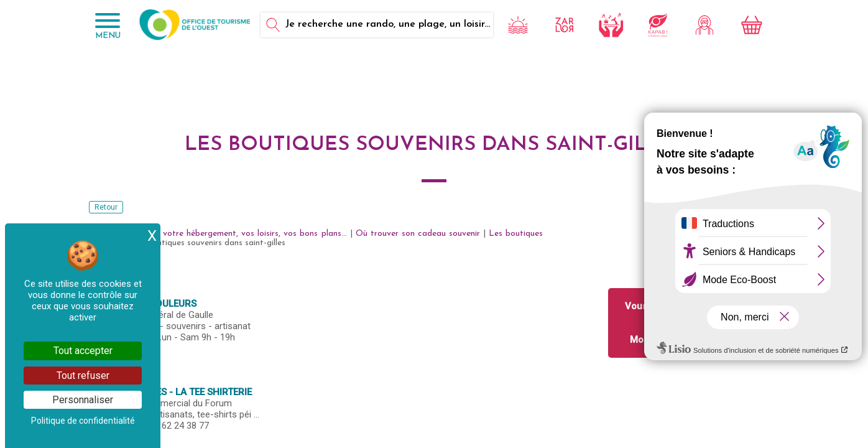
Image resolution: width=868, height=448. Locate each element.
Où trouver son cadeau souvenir (418, 234)
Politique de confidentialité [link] (83, 421)
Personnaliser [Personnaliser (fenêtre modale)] (83, 400)
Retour (106, 207)
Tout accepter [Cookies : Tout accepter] (83, 351)
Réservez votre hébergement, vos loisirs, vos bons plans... (236, 234)
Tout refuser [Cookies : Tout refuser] (83, 376)
